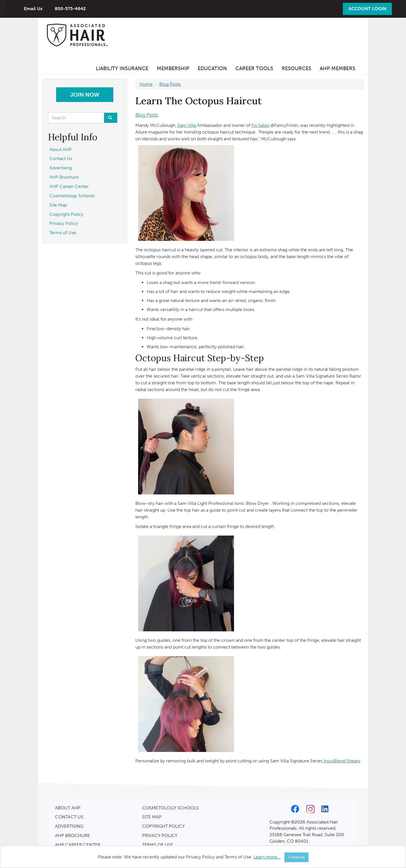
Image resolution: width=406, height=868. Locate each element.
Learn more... (267, 857)
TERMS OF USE (158, 845)
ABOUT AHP (68, 808)
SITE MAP (152, 817)
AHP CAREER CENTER (78, 845)
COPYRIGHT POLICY (163, 826)
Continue (296, 857)
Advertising (61, 168)
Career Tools (254, 68)
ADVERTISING (69, 826)
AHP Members (337, 68)
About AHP (60, 149)
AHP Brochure (64, 177)
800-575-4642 (70, 9)
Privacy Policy (64, 223)
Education (212, 68)
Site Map (58, 205)
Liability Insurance (122, 68)
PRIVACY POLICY (160, 835)
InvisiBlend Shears (341, 761)
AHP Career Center (69, 186)
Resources (296, 68)
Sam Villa (187, 125)
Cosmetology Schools (72, 196)
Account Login (367, 9)
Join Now (85, 95)
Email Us (33, 9)
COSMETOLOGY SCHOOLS (170, 808)
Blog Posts (170, 84)
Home (146, 84)
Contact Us (61, 158)
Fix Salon (261, 125)
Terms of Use (63, 233)
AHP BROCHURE (72, 835)
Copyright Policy (66, 214)
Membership (173, 68)
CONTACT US (69, 817)
